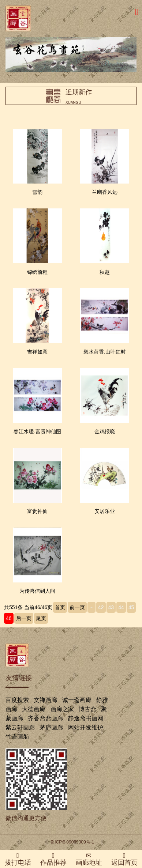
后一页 (24, 618)
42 (101, 607)
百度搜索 (17, 700)
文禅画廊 (45, 700)
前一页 (77, 607)
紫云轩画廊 (20, 727)
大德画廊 (34, 709)
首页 (60, 607)
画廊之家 (62, 709)
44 (121, 607)
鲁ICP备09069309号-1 (72, 842)
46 (9, 618)
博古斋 (87, 709)
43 (111, 607)
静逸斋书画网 (86, 718)
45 (131, 607)
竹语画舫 (17, 737)
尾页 (41, 618)
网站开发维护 (86, 727)
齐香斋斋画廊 (45, 718)
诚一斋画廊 (77, 700)
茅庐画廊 (51, 727)
